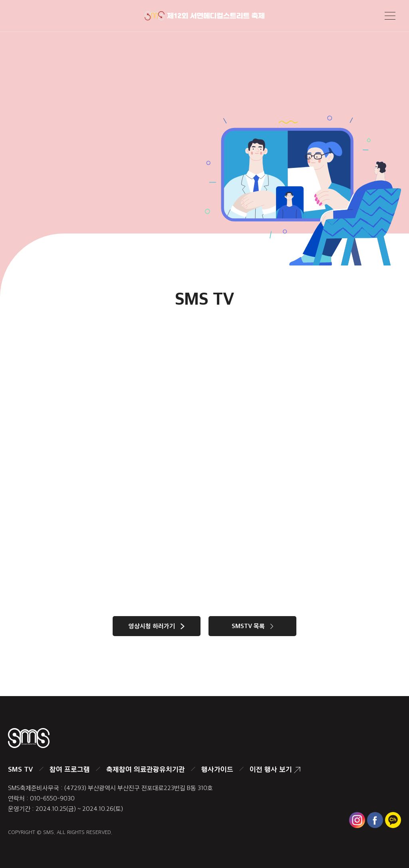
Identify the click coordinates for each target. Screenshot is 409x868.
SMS (49, 832)
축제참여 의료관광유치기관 (146, 769)
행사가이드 (217, 769)
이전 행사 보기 (275, 769)
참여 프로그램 (70, 769)
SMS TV (21, 769)
